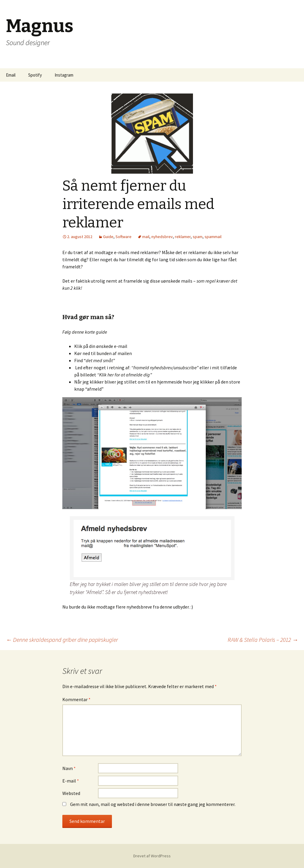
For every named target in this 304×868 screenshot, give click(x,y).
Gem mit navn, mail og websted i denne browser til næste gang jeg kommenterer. (153, 804)
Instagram (64, 75)
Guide (108, 237)
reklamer (183, 237)
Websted (71, 793)
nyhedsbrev (162, 237)
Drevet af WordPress (152, 856)
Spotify (35, 75)
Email (11, 75)
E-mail (71, 781)
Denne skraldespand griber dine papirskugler (62, 640)
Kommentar (76, 699)
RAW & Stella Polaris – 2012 (263, 640)
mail (146, 237)
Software (123, 237)
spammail (213, 237)
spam (198, 237)
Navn (69, 768)
